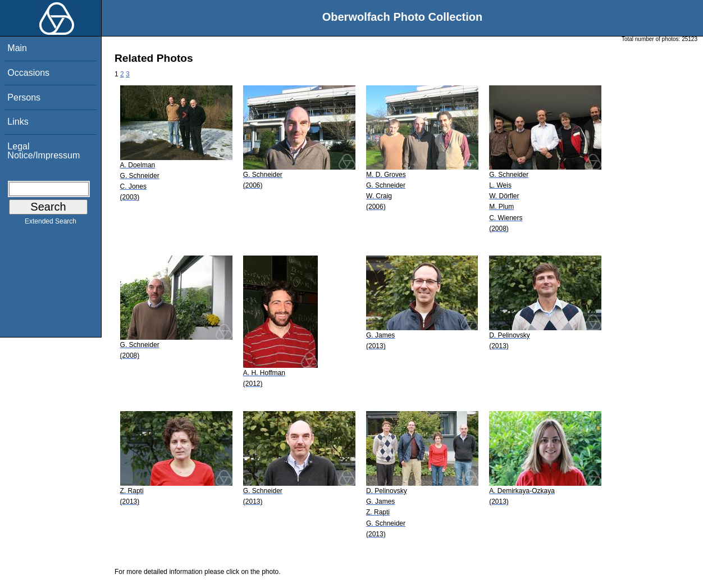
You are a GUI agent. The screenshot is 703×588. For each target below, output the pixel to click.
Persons (24, 97)
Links (18, 122)
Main (17, 48)
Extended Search (51, 224)
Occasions (28, 73)
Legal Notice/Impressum (44, 151)
